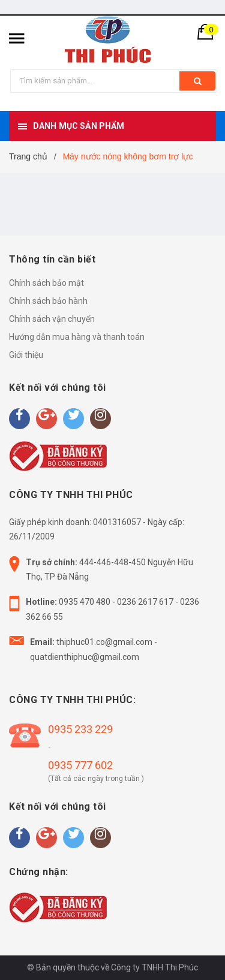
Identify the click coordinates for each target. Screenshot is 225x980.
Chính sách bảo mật (46, 283)
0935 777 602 (80, 765)
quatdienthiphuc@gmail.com (85, 657)
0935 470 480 (85, 602)
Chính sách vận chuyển (52, 319)
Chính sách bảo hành (48, 301)
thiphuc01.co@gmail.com (104, 642)
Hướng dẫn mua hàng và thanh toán (77, 337)
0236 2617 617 (145, 602)
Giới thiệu (26, 355)
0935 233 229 (80, 729)
